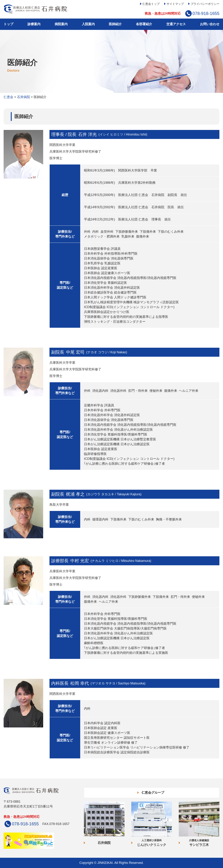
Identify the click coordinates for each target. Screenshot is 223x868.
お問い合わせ (210, 24)
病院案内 (61, 24)
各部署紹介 (144, 24)
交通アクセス (176, 24)
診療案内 (34, 24)
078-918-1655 (206, 13)
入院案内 (88, 24)
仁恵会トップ (151, 4)
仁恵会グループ (153, 793)
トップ (8, 24)
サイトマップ (175, 4)
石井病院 (24, 97)
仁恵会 (8, 97)
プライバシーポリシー (205, 4)
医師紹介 (115, 24)
